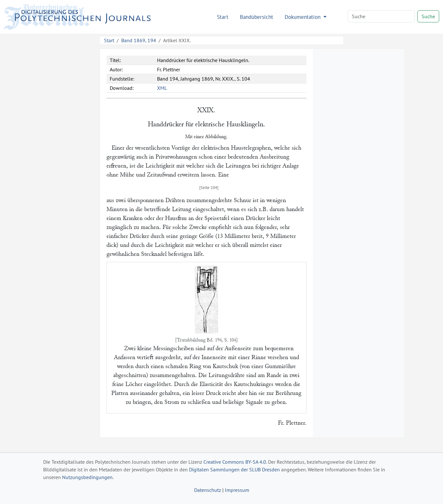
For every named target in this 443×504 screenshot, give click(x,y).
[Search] (381, 16)
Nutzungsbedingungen (87, 477)
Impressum (237, 490)
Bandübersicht (257, 17)
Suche (428, 16)
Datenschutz (208, 490)
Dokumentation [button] (303, 17)
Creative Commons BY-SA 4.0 (235, 462)
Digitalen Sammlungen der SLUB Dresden (234, 469)
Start (223, 17)
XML (162, 88)
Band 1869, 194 (139, 40)
